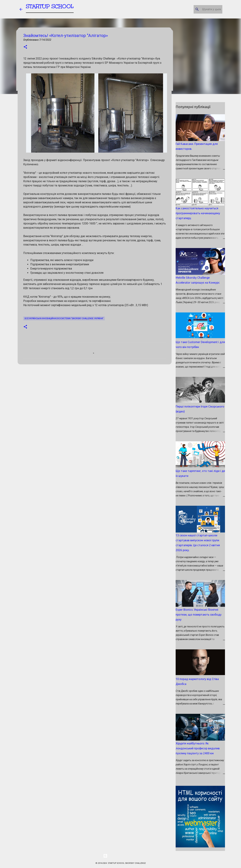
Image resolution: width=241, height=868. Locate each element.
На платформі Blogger (121, 856)
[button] (25, 47)
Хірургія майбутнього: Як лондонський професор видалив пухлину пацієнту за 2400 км (198, 748)
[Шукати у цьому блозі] (204, 9)
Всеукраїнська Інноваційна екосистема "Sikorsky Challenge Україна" (64, 318)
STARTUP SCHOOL (50, 8)
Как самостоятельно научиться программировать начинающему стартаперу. (198, 213)
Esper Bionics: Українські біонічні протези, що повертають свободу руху (199, 615)
